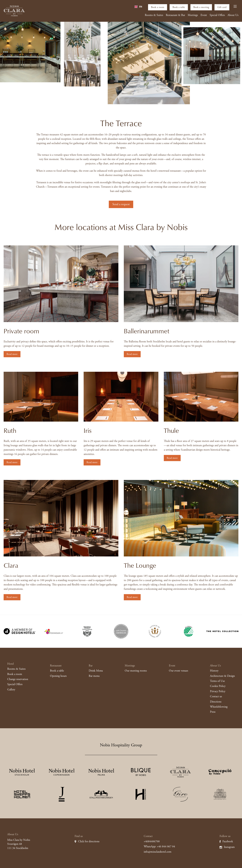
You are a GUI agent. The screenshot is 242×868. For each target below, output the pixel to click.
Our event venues (178, 671)
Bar (91, 666)
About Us (233, 15)
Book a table (179, 7)
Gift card (222, 7)
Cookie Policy (218, 686)
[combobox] (138, 7)
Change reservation (18, 679)
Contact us (216, 696)
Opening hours (58, 676)
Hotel (10, 664)
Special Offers (217, 15)
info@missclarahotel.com (158, 852)
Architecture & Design (222, 676)
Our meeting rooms (136, 671)
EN (138, 7)
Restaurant (56, 666)
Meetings (193, 15)
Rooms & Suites (154, 15)
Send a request (121, 204)
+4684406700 (152, 841)
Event (204, 15)
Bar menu (94, 676)
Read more (12, 354)
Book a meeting (201, 7)
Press (213, 712)
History (214, 671)
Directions (216, 702)
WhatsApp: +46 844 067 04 (159, 847)
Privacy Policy (218, 691)
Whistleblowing (219, 707)
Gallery (11, 690)
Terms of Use (217, 681)
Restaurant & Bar (175, 15)
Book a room (158, 7)
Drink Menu (96, 671)
